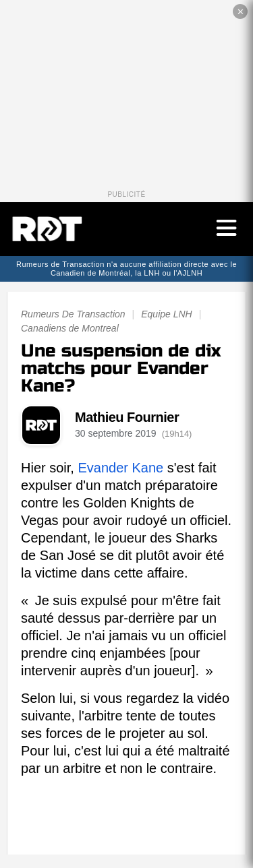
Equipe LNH (167, 314)
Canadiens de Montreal (70, 328)
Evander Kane (120, 468)
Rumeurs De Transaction (73, 314)
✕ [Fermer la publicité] (241, 12)
